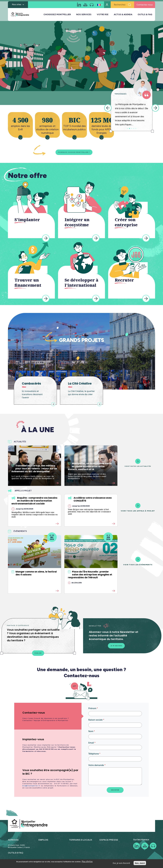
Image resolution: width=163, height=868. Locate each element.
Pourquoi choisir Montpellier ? (69, 153)
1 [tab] (127, 128)
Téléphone (94, 756)
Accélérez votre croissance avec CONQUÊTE (90, 500)
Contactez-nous (145, 6)
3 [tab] (132, 128)
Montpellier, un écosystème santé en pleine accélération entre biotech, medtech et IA (90, 467)
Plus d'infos (87, 861)
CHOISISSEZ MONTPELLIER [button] (57, 16)
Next (155, 108)
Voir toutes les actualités (138, 464)
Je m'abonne (116, 647)
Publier (38, 654)
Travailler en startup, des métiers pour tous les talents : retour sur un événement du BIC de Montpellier (34, 469)
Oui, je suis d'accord (121, 863)
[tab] (48, 718)
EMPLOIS (43, 842)
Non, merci (140, 863)
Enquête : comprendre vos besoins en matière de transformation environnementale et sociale (34, 502)
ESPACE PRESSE (109, 842)
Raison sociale (95, 722)
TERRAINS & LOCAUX (81, 842)
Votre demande (96, 767)
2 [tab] (130, 128)
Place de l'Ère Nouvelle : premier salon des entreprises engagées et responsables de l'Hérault (90, 576)
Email (91, 745)
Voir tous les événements (138, 562)
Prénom (92, 710)
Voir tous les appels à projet (138, 508)
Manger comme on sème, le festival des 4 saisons (34, 574)
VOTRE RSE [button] (103, 16)
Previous (108, 108)
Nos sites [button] (17, 6)
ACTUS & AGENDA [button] (123, 16)
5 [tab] (136, 128)
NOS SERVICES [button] (84, 16)
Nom (91, 733)
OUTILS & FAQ (145, 16)
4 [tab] (134, 128)
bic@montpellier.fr (31, 788)
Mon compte (107, 6)
